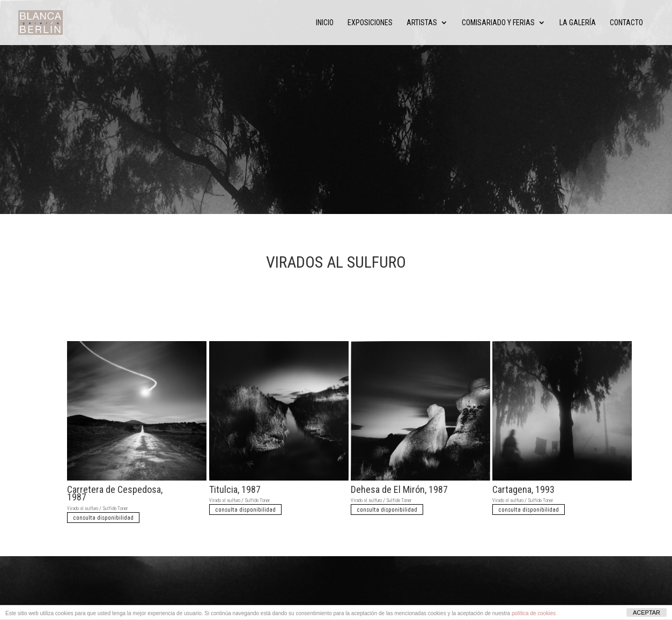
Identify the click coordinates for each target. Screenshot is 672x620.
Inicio (325, 23)
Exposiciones (370, 23)
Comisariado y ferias (498, 23)
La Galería (578, 23)
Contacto (626, 23)
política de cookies (534, 613)
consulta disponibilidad (103, 518)
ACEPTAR (647, 612)
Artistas (422, 23)
